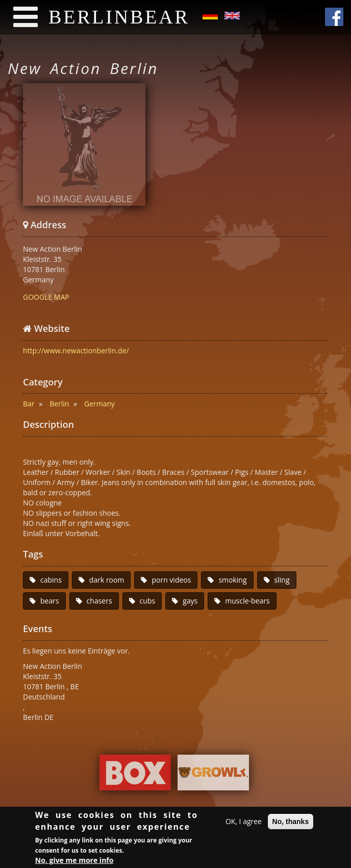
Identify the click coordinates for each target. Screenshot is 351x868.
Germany (99, 404)
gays (190, 601)
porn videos (171, 580)
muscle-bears (247, 601)
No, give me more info (74, 862)
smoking (232, 580)
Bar (29, 404)
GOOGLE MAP (46, 297)
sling (282, 580)
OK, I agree (244, 823)
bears (50, 601)
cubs (148, 601)
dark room (107, 580)
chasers (99, 601)
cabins (51, 580)
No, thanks (291, 823)
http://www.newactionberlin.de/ (76, 351)
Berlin (59, 404)
